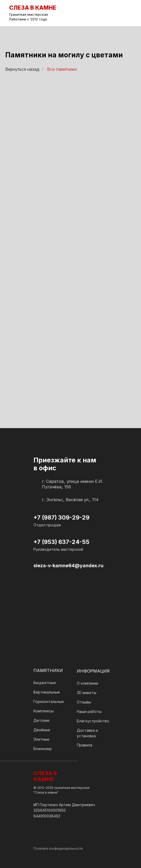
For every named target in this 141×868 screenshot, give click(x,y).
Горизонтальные (49, 702)
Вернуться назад (22, 69)
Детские (41, 720)
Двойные (42, 730)
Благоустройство (93, 721)
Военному (43, 749)
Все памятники (62, 69)
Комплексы (44, 711)
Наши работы (89, 711)
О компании (87, 683)
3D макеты (87, 693)
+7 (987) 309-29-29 (61, 517)
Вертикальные (47, 692)
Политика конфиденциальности (58, 848)
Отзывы (84, 702)
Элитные (41, 739)
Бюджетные (45, 683)
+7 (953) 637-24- (58, 542)
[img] (127, 13)
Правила (85, 745)
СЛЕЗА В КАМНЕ (45, 776)
